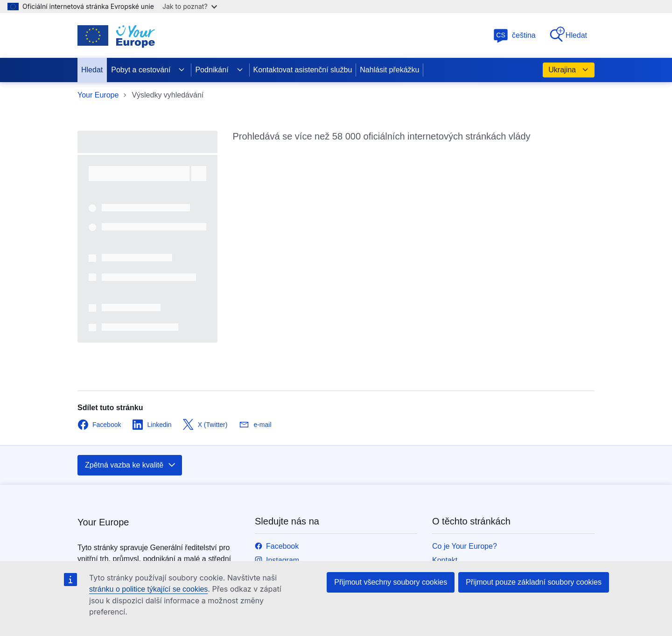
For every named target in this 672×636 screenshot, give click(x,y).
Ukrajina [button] (569, 70)
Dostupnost (451, 553)
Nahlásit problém (460, 390)
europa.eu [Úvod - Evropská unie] (220, 489)
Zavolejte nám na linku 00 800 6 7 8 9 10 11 (327, 486)
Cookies (446, 539)
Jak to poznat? (190, 6)
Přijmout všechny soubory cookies (391, 582)
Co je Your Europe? (465, 348)
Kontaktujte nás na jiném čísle (304, 500)
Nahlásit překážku (389, 70)
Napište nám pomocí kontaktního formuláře (326, 514)
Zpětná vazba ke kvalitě (131, 267)
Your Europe (98, 95)
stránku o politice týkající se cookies (148, 589)
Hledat (568, 35)
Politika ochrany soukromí (475, 511)
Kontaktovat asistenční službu (303, 70)
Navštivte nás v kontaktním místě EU (316, 528)
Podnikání (219, 70)
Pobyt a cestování (148, 70)
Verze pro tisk (455, 376)
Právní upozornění (463, 525)
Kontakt (445, 362)
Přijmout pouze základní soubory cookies (534, 582)
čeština (514, 35)
